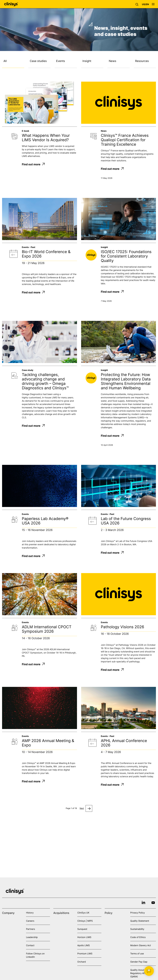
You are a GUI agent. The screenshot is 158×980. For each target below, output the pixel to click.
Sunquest (82, 929)
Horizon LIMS (84, 937)
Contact (30, 945)
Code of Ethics (138, 937)
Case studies (38, 61)
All (5, 61)
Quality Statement (140, 921)
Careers (30, 921)
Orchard (81, 962)
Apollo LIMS (83, 945)
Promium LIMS (85, 954)
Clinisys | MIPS (85, 921)
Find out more (33, 164)
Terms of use (137, 954)
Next (82, 808)
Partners (31, 929)
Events (61, 61)
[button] (138, 4)
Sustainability (137, 929)
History (30, 913)
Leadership (32, 937)
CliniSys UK (83, 913)
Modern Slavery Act (141, 945)
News (113, 61)
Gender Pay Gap (139, 962)
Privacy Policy (138, 913)
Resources (142, 61)
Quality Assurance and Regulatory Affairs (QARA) (142, 973)
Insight (87, 61)
